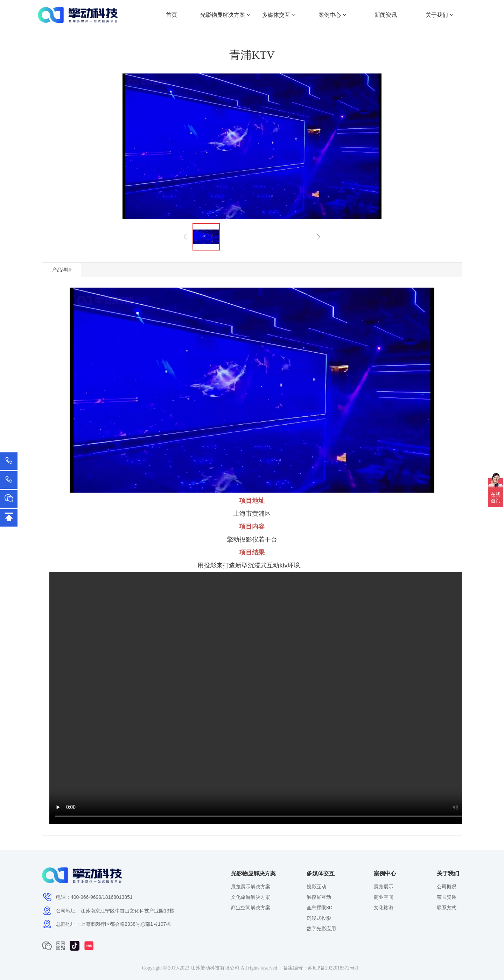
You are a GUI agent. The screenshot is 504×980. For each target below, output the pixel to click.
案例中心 (332, 15)
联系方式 (447, 908)
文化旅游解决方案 (251, 897)
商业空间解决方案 (251, 908)
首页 (171, 15)
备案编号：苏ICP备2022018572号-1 (321, 968)
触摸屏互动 (319, 897)
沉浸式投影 (319, 918)
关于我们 (439, 15)
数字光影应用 (321, 929)
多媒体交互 (279, 15)
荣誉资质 (447, 897)
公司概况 (447, 887)
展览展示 (384, 887)
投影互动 (316, 887)
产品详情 (62, 270)
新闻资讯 (386, 15)
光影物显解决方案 (225, 15)
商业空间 (384, 897)
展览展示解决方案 (251, 887)
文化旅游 (384, 908)
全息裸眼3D (320, 908)
